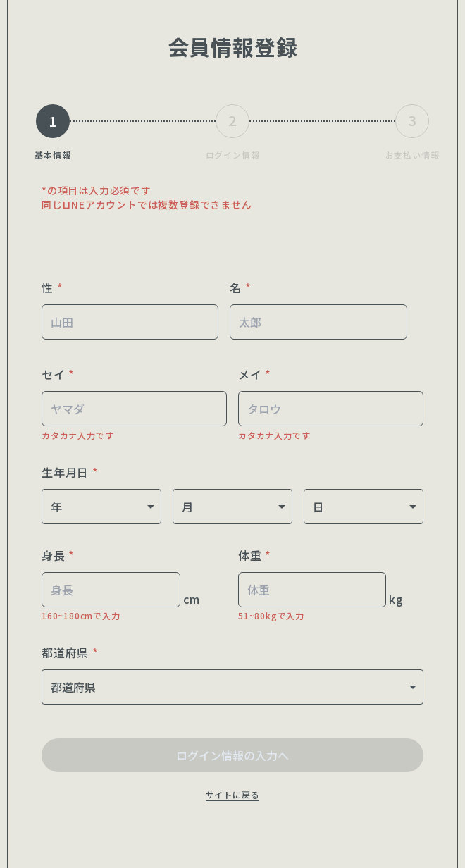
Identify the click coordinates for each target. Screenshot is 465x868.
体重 (255, 555)
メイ (255, 374)
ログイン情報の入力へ (232, 755)
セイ (58, 374)
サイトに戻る (233, 794)
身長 (58, 555)
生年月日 (70, 472)
